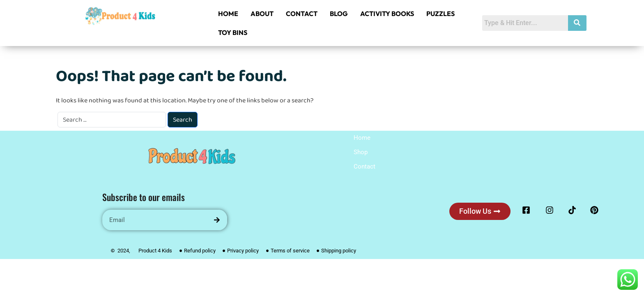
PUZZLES (440, 14)
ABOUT (262, 14)
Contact (365, 166)
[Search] (217, 220)
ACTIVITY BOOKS (387, 14)
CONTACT (302, 14)
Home (362, 138)
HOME (228, 14)
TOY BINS (233, 32)
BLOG (339, 14)
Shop (361, 152)
